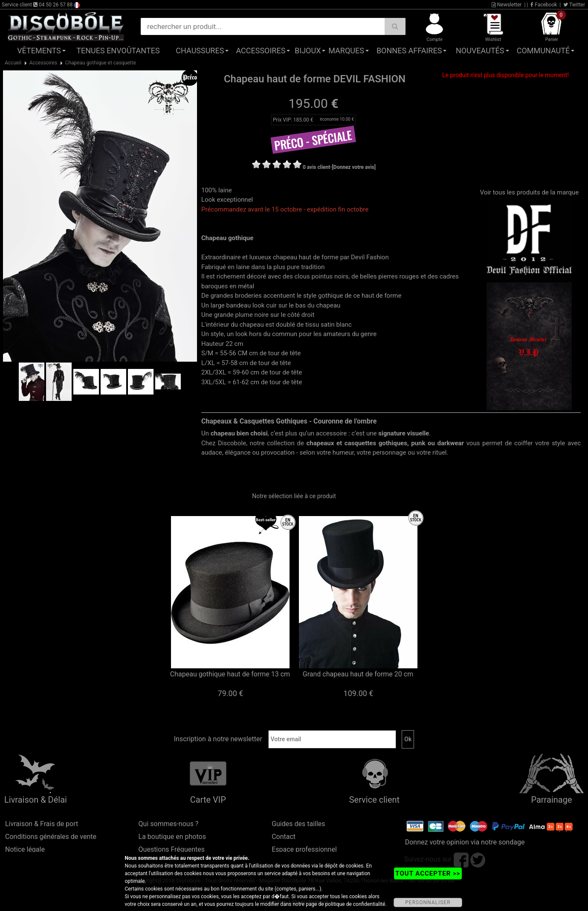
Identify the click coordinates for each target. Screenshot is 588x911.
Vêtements (39, 51)
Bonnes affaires (409, 51)
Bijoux (308, 51)
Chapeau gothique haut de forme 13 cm (230, 674)
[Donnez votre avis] (354, 167)
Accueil (13, 63)
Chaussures (200, 51)
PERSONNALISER (428, 902)
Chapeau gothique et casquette (101, 63)
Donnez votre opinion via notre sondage (465, 842)
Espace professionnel (304, 849)
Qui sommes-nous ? (169, 824)
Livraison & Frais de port (42, 824)
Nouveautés (480, 51)
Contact (284, 837)
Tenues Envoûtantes (118, 51)
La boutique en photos (172, 837)
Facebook (544, 5)
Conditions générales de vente (51, 837)
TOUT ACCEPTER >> (428, 873)
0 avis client (316, 167)
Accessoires (261, 51)
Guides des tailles (298, 824)
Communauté (543, 51)
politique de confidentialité (355, 904)
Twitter (574, 5)
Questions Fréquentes (172, 849)
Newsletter (507, 5)
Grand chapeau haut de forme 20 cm (358, 674)
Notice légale (25, 849)
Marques (346, 51)
